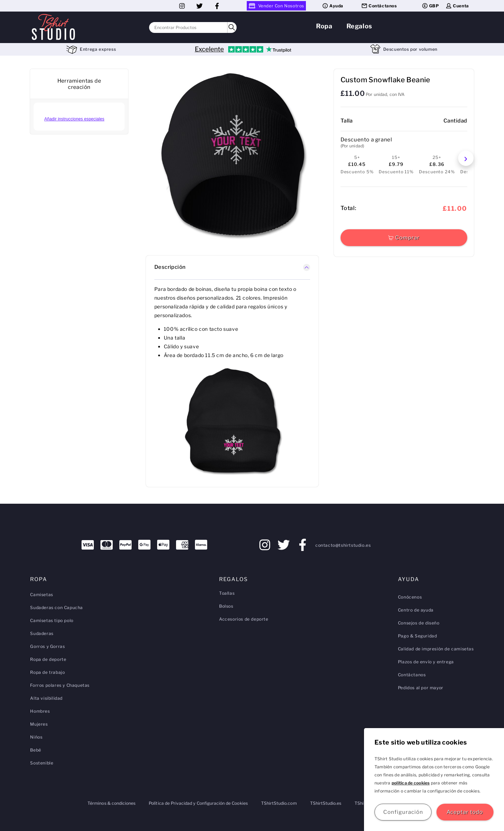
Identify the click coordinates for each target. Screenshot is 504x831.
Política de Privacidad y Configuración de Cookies (198, 803)
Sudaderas (42, 633)
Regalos (359, 26)
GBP (430, 6)
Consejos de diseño (419, 623)
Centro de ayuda (416, 610)
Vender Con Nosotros (276, 6)
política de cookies (411, 783)
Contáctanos (379, 6)
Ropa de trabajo (47, 672)
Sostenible (42, 763)
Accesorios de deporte (244, 619)
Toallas (227, 593)
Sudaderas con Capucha (57, 607)
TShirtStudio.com (279, 803)
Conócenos (410, 597)
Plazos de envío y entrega (426, 662)
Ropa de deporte (48, 659)
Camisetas (41, 595)
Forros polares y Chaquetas (60, 685)
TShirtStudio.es (326, 803)
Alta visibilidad (46, 698)
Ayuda (332, 6)
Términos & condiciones (111, 803)
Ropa (324, 26)
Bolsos (226, 606)
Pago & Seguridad (418, 636)
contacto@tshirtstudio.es (343, 545)
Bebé (36, 750)
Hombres (40, 711)
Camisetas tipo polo (52, 620)
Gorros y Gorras (47, 646)
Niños (36, 737)
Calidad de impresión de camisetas (436, 649)
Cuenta (457, 6)
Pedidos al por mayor (421, 688)
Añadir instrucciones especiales (74, 119)
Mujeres (39, 724)
